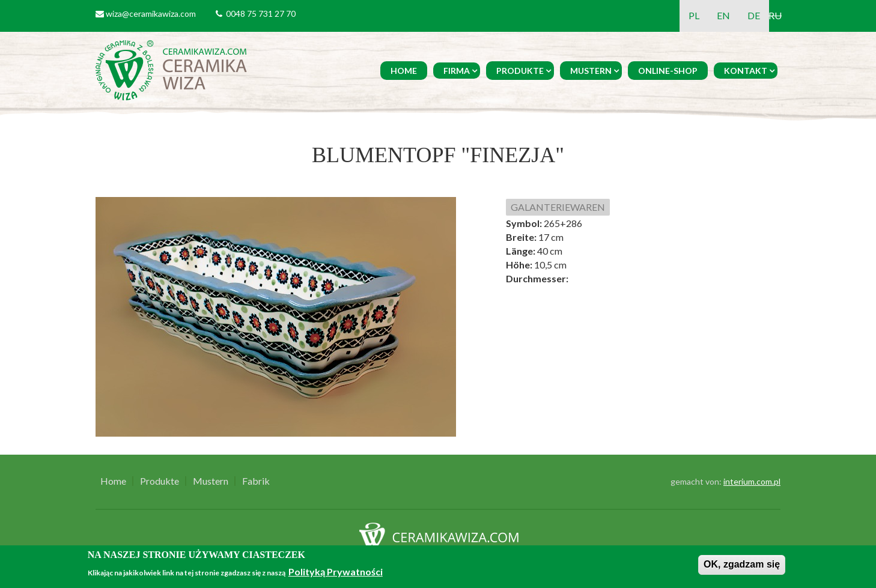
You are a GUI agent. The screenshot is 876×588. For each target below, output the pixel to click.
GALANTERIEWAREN (558, 207)
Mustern (591, 71)
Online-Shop (668, 71)
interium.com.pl (752, 481)
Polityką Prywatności (336, 571)
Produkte (520, 71)
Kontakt (746, 71)
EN (723, 15)
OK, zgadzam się (742, 564)
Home (404, 71)
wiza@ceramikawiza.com (151, 14)
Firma (457, 71)
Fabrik (256, 481)
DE (754, 15)
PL (694, 15)
